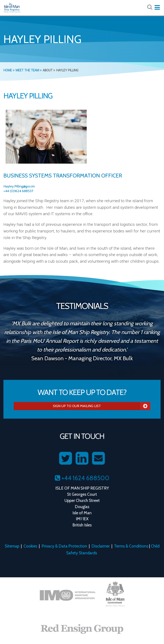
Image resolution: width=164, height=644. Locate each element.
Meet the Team (29, 70)
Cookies (30, 546)
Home (9, 70)
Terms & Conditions (131, 546)
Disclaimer (101, 546)
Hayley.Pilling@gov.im (19, 186)
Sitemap (12, 546)
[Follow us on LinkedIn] (82, 458)
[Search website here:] (150, 7)
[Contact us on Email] (98, 458)
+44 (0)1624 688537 (18, 191)
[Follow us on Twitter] (66, 458)
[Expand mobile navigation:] (157, 7)
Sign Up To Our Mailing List (102, 406)
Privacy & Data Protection (64, 546)
